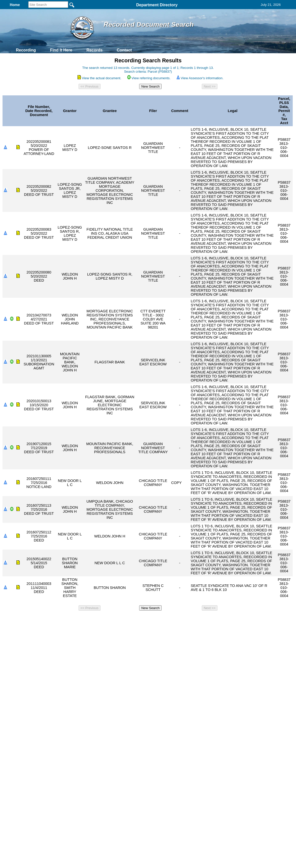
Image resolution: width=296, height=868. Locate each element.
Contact (124, 50)
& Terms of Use (165, 619)
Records (94, 50)
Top (64, 619)
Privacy (146, 619)
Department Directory (157, 5)
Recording (26, 50)
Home (99, 619)
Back (79, 619)
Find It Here (61, 50)
